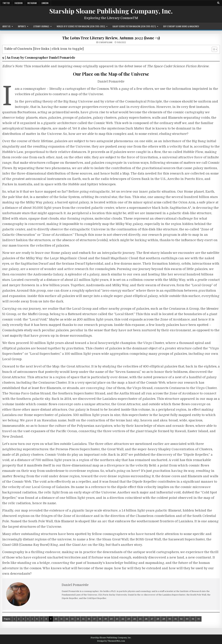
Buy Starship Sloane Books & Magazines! (181, 26)
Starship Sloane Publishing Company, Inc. (111, 11)
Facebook (19, 3)
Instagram (32, 3)
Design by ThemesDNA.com (111, 641)
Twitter (6, 3)
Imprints (22, 26)
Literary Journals (41, 26)
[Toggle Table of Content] (213, 49)
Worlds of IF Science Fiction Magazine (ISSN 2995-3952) (81, 26)
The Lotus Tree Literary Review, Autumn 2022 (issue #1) (111, 38)
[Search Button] (218, 3)
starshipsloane (106, 42)
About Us (6, 26)
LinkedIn (45, 3)
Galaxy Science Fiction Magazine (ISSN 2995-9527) (134, 26)
